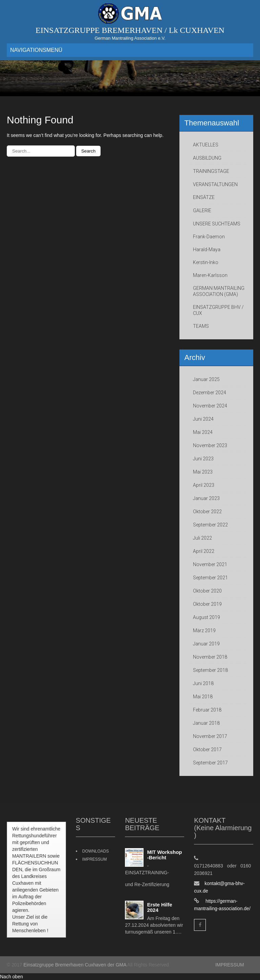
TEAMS (201, 326)
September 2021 (210, 578)
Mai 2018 (203, 697)
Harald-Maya (207, 249)
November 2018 (210, 657)
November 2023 (210, 445)
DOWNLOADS (96, 851)
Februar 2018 (207, 710)
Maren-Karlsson (210, 275)
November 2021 (210, 564)
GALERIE (202, 211)
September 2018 (210, 670)
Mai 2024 (203, 432)
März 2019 (204, 631)
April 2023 (204, 485)
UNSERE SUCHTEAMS (217, 224)
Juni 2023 (203, 459)
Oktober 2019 (207, 604)
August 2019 (207, 617)
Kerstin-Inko (206, 262)
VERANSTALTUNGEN (215, 184)
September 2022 (210, 525)
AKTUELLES (206, 145)
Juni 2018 (203, 683)
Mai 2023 (203, 472)
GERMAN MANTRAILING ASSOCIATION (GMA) (219, 291)
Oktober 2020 (207, 591)
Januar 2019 (206, 644)
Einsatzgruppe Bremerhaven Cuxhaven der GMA (75, 965)
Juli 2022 (202, 538)
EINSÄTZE (204, 197)
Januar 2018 (206, 723)
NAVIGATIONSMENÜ (36, 50)
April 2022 (204, 551)
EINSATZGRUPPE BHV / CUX (218, 310)
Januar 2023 (206, 498)
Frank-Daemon (209, 237)
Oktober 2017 (207, 749)
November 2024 (210, 406)
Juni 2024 (203, 419)
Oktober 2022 (207, 512)
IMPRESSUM (95, 859)
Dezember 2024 (210, 393)
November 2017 (210, 736)
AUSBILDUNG (207, 158)
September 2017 (210, 763)
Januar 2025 (206, 379)
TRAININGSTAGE (211, 171)
